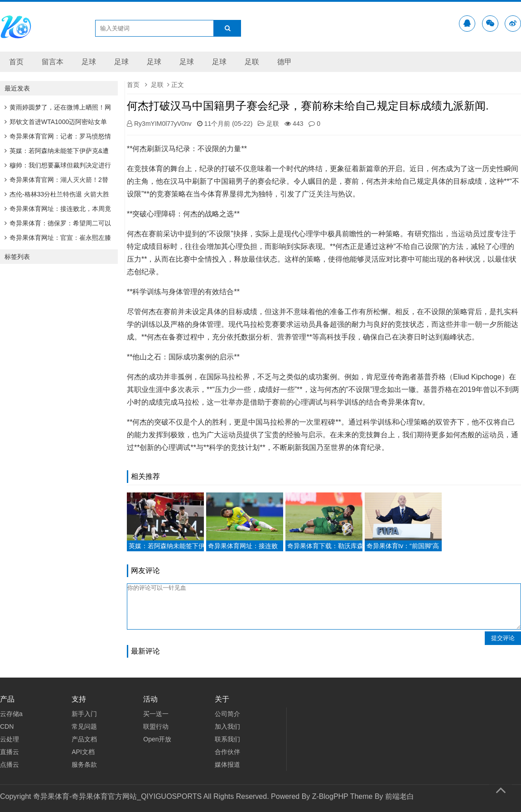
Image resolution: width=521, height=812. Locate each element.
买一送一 (156, 714)
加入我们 (227, 726)
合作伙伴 (227, 752)
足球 (89, 62)
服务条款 (84, 764)
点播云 (10, 764)
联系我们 (227, 739)
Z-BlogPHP (330, 796)
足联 (252, 62)
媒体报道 (227, 764)
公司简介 (227, 714)
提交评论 (503, 638)
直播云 (10, 752)
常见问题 (84, 726)
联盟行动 (156, 726)
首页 (16, 62)
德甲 (285, 62)
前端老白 (400, 796)
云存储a (11, 714)
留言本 (53, 62)
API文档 (83, 752)
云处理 (10, 739)
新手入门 (84, 714)
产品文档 (84, 739)
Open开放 (157, 739)
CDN (7, 726)
